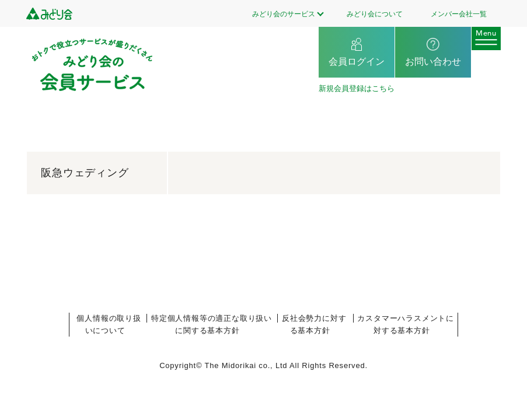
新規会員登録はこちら (357, 88)
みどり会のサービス (284, 14)
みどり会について (375, 14)
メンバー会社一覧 (459, 14)
